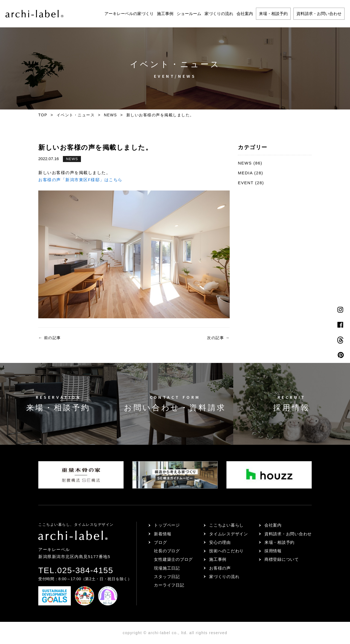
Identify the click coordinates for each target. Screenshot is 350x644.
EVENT (246, 183)
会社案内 (245, 14)
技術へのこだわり (226, 551)
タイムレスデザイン (229, 534)
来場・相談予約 (273, 14)
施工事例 (165, 14)
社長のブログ (167, 551)
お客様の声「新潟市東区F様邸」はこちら (80, 180)
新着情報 (163, 534)
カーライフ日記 (169, 585)
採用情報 (273, 551)
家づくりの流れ (219, 14)
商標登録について (282, 559)
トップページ (167, 525)
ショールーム (189, 14)
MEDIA (245, 173)
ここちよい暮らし (226, 525)
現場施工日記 (167, 568)
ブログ (160, 542)
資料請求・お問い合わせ (319, 14)
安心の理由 (220, 542)
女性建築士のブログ (173, 559)
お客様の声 (220, 568)
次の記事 (218, 338)
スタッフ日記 (167, 577)
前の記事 (50, 338)
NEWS (72, 159)
